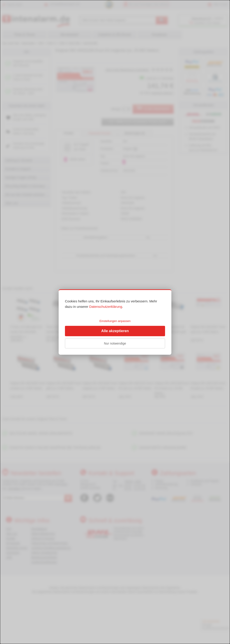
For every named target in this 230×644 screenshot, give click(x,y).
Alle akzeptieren (115, 331)
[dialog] (115, 322)
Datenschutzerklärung (106, 307)
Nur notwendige (115, 343)
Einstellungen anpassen (115, 321)
